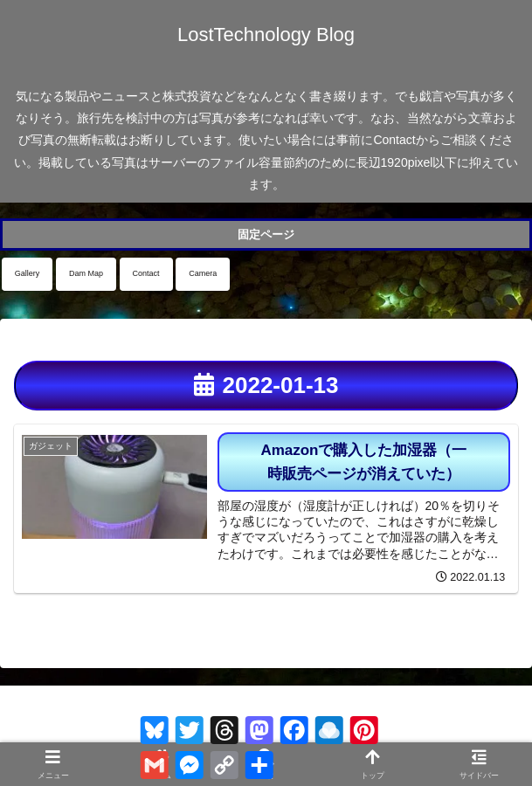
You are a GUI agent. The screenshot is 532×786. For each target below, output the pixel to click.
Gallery (28, 273)
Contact (146, 273)
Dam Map (86, 273)
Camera (203, 273)
